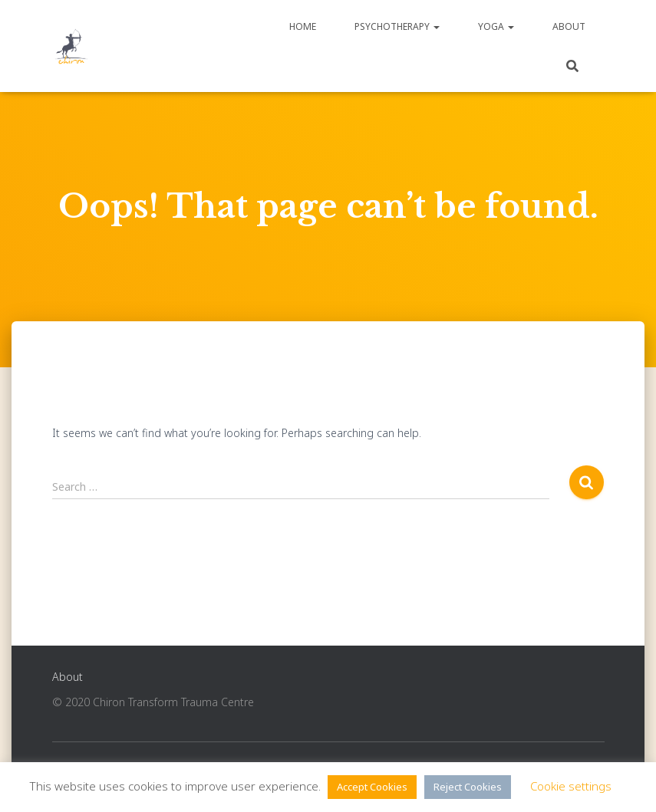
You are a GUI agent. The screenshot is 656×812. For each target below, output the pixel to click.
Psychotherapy (397, 26)
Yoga (496, 26)
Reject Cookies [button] (468, 787)
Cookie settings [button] (571, 786)
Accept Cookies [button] (372, 787)
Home (303, 26)
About (569, 26)
